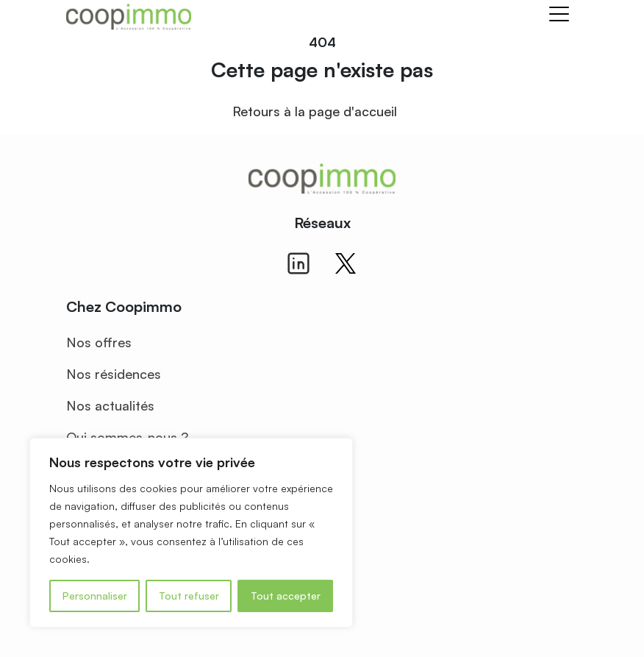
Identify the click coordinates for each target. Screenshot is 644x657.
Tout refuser (189, 596)
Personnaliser (95, 596)
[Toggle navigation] (559, 17)
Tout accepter (286, 596)
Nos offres (99, 342)
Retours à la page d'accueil (315, 111)
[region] (191, 533)
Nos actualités (110, 405)
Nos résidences (114, 374)
